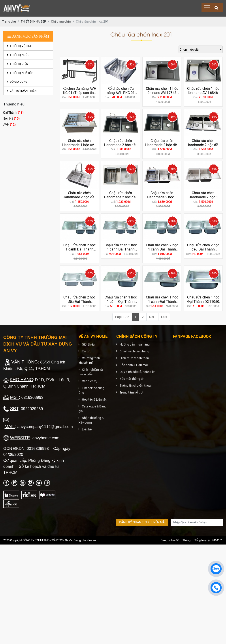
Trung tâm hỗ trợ (131, 392)
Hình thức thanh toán (134, 358)
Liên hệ (87, 429)
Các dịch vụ (90, 381)
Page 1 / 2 (122, 317)
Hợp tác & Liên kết (94, 399)
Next (152, 317)
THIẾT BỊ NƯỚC (18, 55)
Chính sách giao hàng (134, 351)
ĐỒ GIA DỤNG (17, 82)
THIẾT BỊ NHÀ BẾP (20, 73)
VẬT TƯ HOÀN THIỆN (22, 91)
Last (164, 317)
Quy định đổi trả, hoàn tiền (137, 372)
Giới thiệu (88, 344)
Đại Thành (13, 112)
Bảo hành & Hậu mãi (134, 365)
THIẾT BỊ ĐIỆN (17, 64)
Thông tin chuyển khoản (136, 386)
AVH (9, 124)
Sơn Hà (11, 118)
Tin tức (87, 351)
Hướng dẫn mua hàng (135, 344)
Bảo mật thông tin (132, 379)
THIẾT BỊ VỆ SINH (20, 46)
